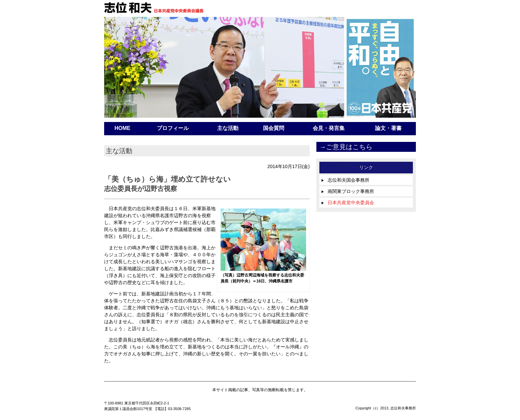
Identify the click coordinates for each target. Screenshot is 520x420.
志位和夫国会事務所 (345, 180)
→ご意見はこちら (346, 147)
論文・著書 (388, 128)
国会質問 (274, 128)
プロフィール (173, 128)
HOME (122, 128)
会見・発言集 (329, 128)
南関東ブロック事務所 (348, 191)
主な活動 (228, 128)
